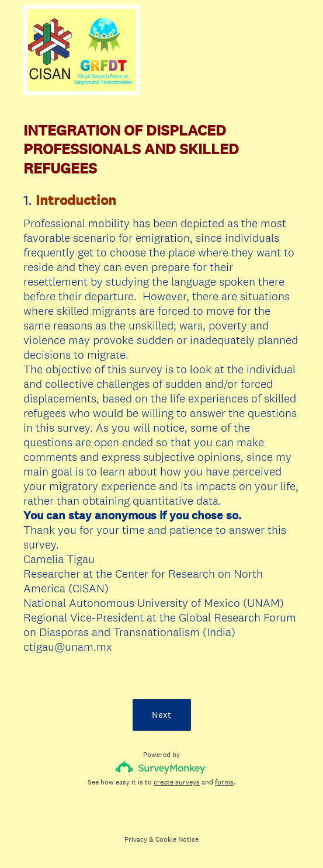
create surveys (177, 782)
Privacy (136, 839)
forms (224, 782)
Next (161, 715)
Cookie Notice (177, 839)
